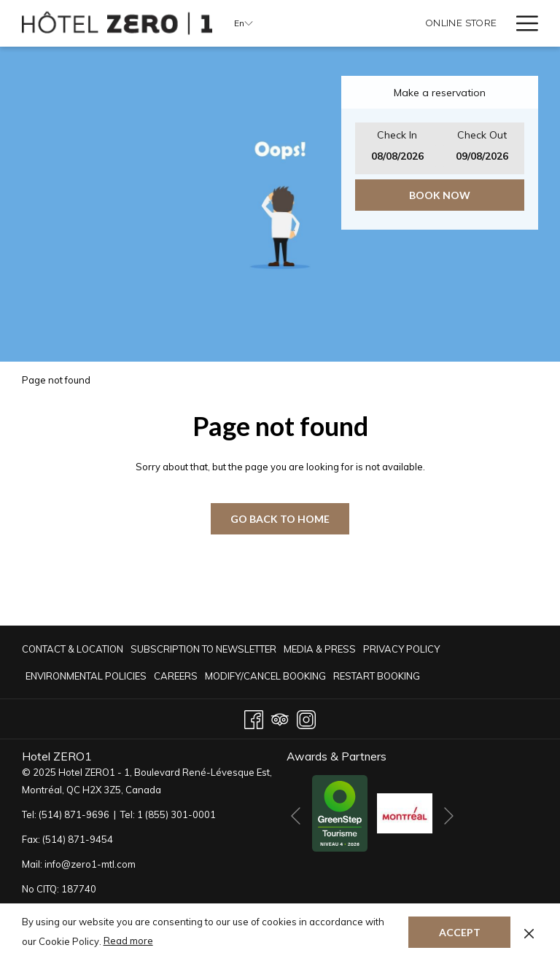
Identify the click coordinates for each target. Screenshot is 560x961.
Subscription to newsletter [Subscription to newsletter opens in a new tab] (203, 651)
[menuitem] (74, 649)
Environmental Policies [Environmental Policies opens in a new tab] (86, 678)
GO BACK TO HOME (280, 519)
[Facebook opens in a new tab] (254, 717)
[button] (397, 148)
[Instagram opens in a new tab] (306, 717)
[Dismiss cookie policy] (529, 932)
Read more (128, 941)
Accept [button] (460, 932)
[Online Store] (461, 23)
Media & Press (320, 649)
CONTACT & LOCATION (73, 649)
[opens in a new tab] (340, 812)
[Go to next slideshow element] (449, 816)
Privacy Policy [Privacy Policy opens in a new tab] (401, 651)
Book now (440, 195)
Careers (176, 676)
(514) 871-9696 (74, 814)
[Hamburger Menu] (522, 23)
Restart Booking (377, 676)
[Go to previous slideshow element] (296, 816)
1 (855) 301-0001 (176, 814)
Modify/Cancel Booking (265, 676)
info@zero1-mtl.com (90, 864)
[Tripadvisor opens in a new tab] (280, 717)
